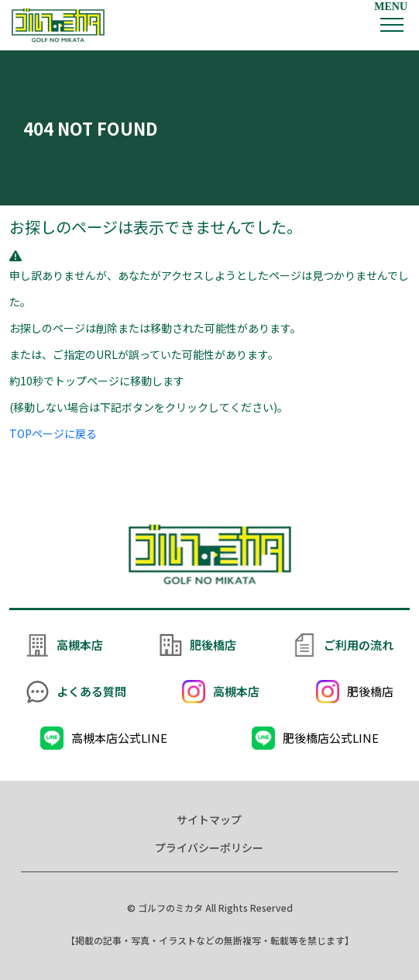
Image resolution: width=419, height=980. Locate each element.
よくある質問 (91, 691)
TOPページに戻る (53, 433)
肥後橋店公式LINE (331, 738)
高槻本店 (80, 645)
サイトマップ (209, 820)
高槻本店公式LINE (119, 738)
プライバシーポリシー (209, 847)
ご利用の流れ (359, 645)
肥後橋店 (213, 645)
